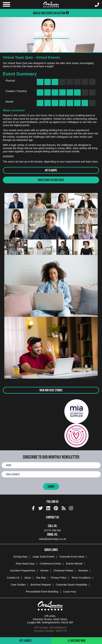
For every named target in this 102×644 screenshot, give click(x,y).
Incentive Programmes (23, 571)
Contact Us (13, 578)
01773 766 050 (52, 530)
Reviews (83, 571)
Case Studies (18, 585)
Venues (44, 571)
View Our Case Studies (51, 390)
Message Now (76, 641)
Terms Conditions (81, 578)
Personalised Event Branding (42, 592)
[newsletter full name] (51, 465)
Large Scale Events (43, 557)
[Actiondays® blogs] (64, 508)
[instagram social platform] (71, 508)
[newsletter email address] (51, 474)
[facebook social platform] (33, 508)
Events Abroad (74, 564)
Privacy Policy (59, 578)
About (28, 578)
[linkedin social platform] (48, 508)
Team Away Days (25, 564)
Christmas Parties (63, 571)
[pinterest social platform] (56, 508)
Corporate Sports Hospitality (71, 585)
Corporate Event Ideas (72, 557)
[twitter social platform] (41, 508)
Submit (51, 487)
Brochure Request (41, 585)
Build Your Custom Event (51, 180)
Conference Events (50, 564)
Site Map (41, 578)
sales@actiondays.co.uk (52, 539)
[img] (33, 508)
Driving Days (21, 557)
